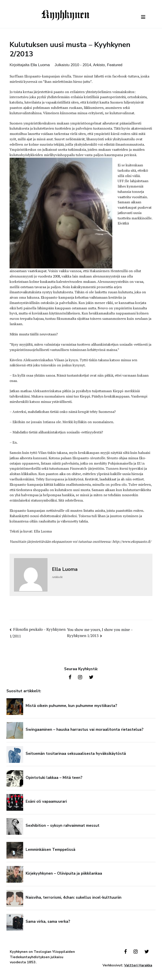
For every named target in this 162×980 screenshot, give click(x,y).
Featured (115, 65)
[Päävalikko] (143, 17)
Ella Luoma (40, 65)
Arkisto (99, 65)
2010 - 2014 (81, 65)
